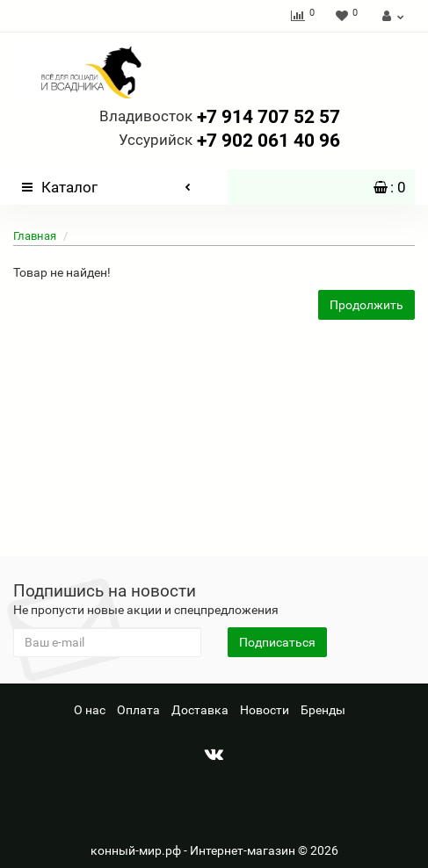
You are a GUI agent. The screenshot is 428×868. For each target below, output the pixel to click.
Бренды (323, 710)
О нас (90, 710)
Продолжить (366, 305)
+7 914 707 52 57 (220, 117)
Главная (35, 236)
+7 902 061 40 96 (229, 141)
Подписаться (277, 642)
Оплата (138, 710)
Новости (265, 710)
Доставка (200, 710)
